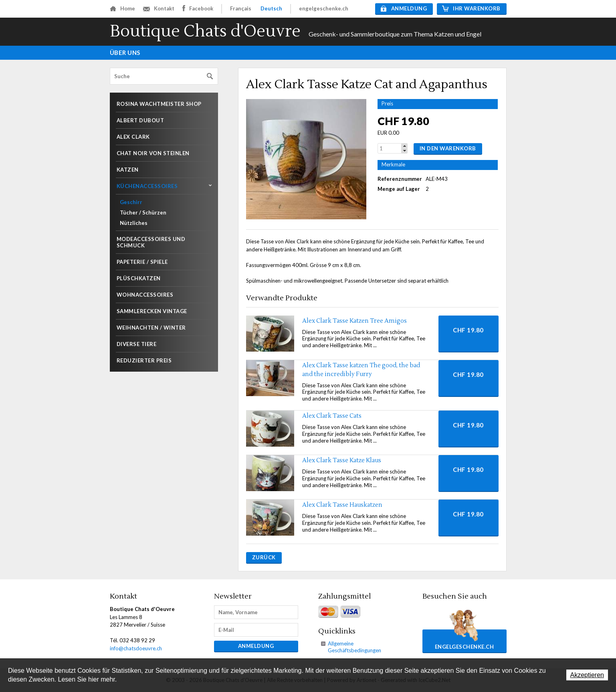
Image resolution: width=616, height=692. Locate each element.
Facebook (198, 8)
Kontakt (159, 8)
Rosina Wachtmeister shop (159, 104)
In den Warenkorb (448, 148)
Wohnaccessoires (145, 295)
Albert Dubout (140, 120)
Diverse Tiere (137, 344)
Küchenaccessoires (147, 186)
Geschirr (131, 202)
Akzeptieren (587, 675)
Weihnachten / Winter (151, 328)
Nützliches (134, 223)
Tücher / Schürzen (143, 212)
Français (241, 8)
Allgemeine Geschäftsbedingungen (354, 647)
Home (122, 8)
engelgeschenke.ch (324, 8)
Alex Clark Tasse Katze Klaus (342, 460)
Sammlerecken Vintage (152, 311)
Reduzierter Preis (144, 360)
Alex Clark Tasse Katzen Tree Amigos (354, 321)
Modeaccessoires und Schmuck (151, 242)
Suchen (210, 76)
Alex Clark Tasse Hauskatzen (342, 505)
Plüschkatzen (139, 278)
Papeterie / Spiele (142, 262)
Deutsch (271, 8)
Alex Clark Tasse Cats (332, 416)
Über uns (125, 53)
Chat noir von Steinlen (153, 153)
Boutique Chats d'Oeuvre (205, 31)
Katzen (128, 170)
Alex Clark (133, 137)
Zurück (264, 557)
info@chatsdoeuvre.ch (136, 648)
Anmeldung (404, 8)
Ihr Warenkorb (471, 8)
